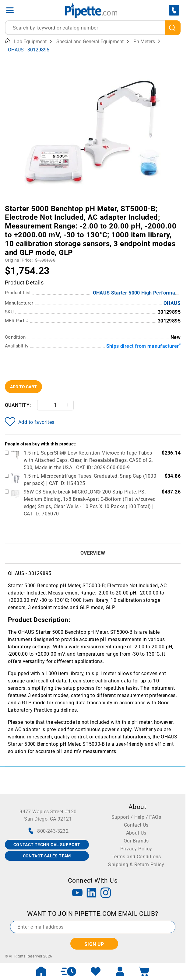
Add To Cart (23, 387)
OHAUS (172, 303)
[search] (173, 28)
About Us (136, 833)
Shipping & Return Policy (136, 865)
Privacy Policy (136, 849)
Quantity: (18, 405)
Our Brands (136, 841)
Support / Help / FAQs (136, 817)
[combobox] (93, 28)
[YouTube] (77, 893)
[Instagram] (106, 893)
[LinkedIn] (92, 893)
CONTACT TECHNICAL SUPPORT (47, 845)
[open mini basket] (144, 971)
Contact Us (136, 825)
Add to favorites (30, 422)
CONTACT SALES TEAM (47, 856)
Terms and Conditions (136, 857)
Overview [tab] (93, 553)
